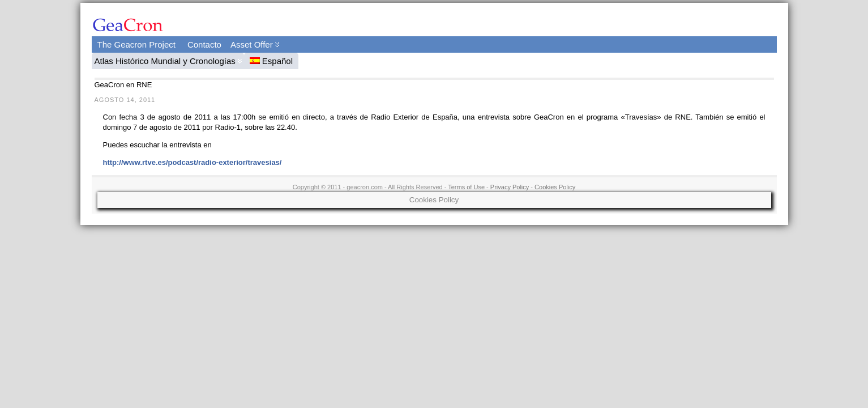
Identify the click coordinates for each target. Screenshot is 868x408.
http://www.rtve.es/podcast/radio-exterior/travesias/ (193, 162)
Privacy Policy (510, 187)
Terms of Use (466, 187)
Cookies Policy (555, 187)
